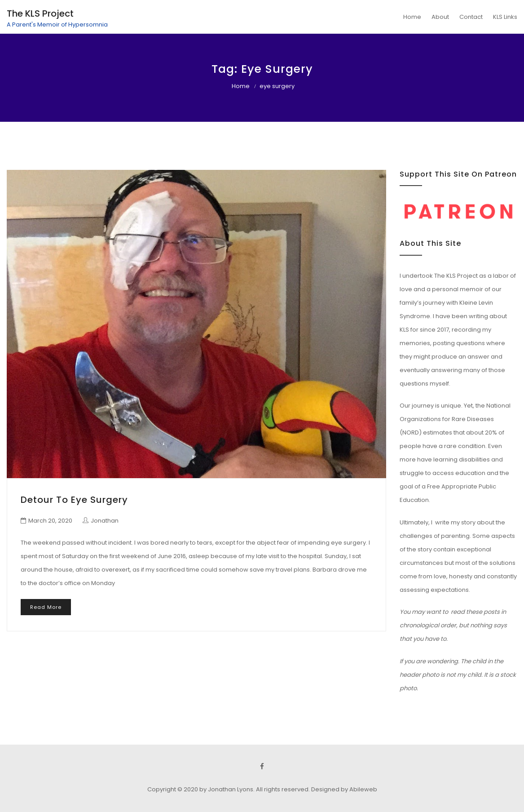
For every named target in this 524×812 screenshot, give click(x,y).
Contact (471, 17)
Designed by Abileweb (344, 789)
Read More (46, 607)
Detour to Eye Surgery (74, 500)
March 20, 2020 (50, 521)
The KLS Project (40, 13)
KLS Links (505, 17)
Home (412, 17)
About (440, 17)
